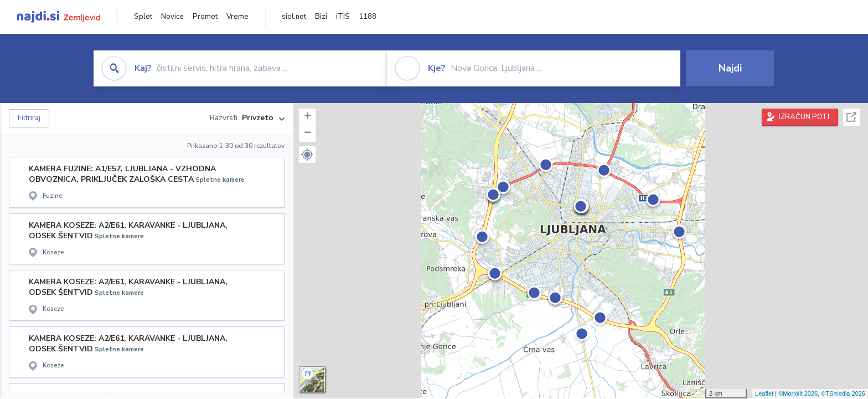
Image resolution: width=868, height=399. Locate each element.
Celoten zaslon (851, 117)
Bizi (321, 17)
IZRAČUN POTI (804, 117)
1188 (368, 17)
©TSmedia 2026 (843, 393)
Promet (205, 17)
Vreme (237, 17)
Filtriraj (29, 118)
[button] (307, 155)
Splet (143, 17)
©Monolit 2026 (798, 393)
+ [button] (308, 117)
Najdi (730, 68)
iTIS (343, 17)
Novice (172, 17)
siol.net (294, 17)
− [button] (308, 134)
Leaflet (764, 393)
